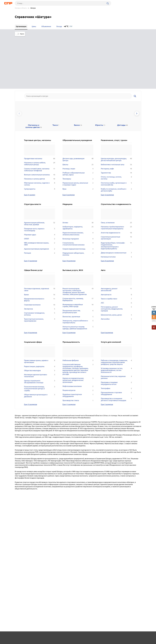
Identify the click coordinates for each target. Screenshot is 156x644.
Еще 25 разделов (107, 207)
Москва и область (21, 8)
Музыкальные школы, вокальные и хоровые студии (78, 130)
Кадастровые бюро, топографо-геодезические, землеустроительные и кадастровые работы (116, 192)
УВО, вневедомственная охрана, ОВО (40, 190)
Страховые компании (40, 251)
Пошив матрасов (78, 337)
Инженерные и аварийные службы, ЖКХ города (78, 252)
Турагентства (116, 119)
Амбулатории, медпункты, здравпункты (78, 174)
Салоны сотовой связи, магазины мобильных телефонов (40, 116)
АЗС (116, 249)
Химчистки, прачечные (78, 263)
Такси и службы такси (116, 245)
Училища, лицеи (78, 115)
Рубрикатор (19, 636)
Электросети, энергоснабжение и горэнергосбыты (78, 268)
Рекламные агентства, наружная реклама (116, 324)
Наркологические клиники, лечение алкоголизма (78, 180)
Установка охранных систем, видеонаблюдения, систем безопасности (116, 317)
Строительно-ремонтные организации (116, 184)
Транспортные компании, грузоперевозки (40, 266)
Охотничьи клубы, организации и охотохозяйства (116, 130)
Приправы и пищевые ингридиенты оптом (116, 330)
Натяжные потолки (116, 203)
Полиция (40, 199)
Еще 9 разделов (107, 279)
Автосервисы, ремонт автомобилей (116, 236)
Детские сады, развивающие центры (78, 106)
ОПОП (40, 185)
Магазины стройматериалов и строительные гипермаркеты (116, 174)
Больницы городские (78, 185)
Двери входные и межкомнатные (116, 199)
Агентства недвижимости (116, 179)
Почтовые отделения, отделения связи (40, 236)
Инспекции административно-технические (40, 322)
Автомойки (116, 265)
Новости (32, 636)
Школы (78, 111)
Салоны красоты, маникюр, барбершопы (78, 246)
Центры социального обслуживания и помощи (40, 328)
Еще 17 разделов (31, 207)
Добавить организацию (131, 636)
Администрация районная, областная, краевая (40, 170)
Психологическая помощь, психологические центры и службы (40, 335)
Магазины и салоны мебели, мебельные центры (40, 110)
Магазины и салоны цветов (40, 125)
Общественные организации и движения (40, 342)
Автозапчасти (116, 241)
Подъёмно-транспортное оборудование (78, 342)
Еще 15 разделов (69, 279)
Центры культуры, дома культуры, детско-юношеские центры (116, 106)
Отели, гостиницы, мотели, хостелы (116, 124)
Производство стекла (78, 347)
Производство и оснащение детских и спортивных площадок (116, 346)
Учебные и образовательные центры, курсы (78, 120)
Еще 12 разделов (107, 141)
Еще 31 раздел (30, 141)
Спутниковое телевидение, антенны (40, 260)
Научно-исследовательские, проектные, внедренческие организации (78, 326)
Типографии (116, 335)
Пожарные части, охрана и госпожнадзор (40, 176)
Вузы (78, 135)
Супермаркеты (40, 135)
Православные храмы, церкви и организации (40, 308)
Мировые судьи (40, 181)
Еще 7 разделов (107, 351)
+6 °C (66, 26)
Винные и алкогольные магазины (40, 121)
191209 (154, 314)
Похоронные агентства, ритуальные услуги (78, 258)
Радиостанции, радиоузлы (40, 313)
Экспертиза (40, 255)
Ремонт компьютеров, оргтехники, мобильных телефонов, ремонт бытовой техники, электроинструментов (78, 238)
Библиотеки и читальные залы (116, 111)
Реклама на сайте (47, 636)
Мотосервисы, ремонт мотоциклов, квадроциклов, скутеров (116, 255)
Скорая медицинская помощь (78, 195)
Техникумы (78, 125)
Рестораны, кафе (116, 115)
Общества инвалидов (40, 317)
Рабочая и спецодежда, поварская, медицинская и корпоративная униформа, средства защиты (116, 309)
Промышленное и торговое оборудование (116, 340)
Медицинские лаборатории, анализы (78, 200)
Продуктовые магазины (40, 105)
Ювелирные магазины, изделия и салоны (40, 130)
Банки (40, 241)
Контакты (63, 636)
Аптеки (78, 169)
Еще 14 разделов (69, 207)
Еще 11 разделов (69, 351)
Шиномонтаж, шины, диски (116, 261)
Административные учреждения (40, 195)
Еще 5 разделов (69, 141)
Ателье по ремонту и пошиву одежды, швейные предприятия (78, 274)
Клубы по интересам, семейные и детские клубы (116, 136)
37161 (154, 318)
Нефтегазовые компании (78, 332)
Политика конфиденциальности (44, 642)
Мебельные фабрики (78, 307)
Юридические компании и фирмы (40, 246)
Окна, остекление (116, 169)
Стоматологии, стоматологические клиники (78, 190)
